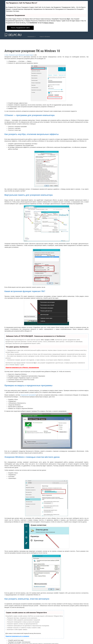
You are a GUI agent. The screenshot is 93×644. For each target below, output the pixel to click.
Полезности (31, 37)
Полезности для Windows (16, 55)
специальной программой (28, 395)
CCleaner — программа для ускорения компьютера (30, 115)
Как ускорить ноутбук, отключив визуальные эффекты (32, 134)
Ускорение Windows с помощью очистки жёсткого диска (32, 457)
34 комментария (28, 55)
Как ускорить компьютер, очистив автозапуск (27, 599)
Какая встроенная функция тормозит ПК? (25, 291)
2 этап (6, 55)
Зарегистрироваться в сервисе (17, 636)
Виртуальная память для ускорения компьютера (29, 195)
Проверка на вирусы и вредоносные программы (28, 385)
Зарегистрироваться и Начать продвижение (22, 368)
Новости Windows (45, 37)
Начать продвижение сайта (20, 28)
